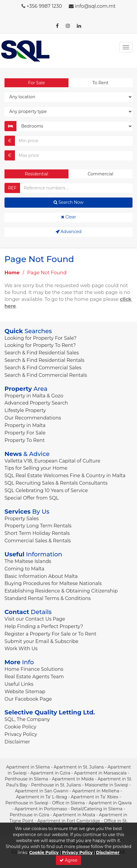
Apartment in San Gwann (42, 791)
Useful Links (19, 684)
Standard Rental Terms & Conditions (48, 598)
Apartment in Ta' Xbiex (95, 797)
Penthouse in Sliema (26, 779)
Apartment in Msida (73, 779)
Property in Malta (25, 425)
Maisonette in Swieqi (106, 785)
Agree (68, 860)
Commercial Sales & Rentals (38, 541)
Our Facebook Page (28, 699)
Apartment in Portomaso (41, 809)
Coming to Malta (24, 569)
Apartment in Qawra (110, 803)
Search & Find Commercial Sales (43, 368)
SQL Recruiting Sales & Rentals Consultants (56, 483)
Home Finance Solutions (34, 669)
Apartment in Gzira (50, 773)
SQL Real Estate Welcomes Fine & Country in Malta (65, 476)
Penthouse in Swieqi (27, 803)
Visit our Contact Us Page (35, 619)
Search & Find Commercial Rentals (46, 375)
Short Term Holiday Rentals (37, 533)
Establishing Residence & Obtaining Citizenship (61, 591)
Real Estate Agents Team (34, 677)
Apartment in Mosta (74, 815)
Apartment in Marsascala (101, 773)
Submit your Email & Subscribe (41, 641)
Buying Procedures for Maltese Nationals (53, 583)
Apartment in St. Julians (79, 767)
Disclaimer (17, 742)
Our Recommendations (33, 418)
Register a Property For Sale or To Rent (50, 634)
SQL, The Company (27, 719)
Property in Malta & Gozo (34, 396)
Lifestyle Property (25, 410)
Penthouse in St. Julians (56, 785)
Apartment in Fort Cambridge (69, 821)
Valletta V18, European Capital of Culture (52, 461)
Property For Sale (25, 433)
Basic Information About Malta (41, 576)
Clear (68, 217)
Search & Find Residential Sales (42, 353)
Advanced (69, 232)
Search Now (68, 202)
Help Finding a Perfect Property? (44, 626)
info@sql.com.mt (95, 6)
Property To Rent (25, 440)
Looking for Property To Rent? (40, 345)
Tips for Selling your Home (36, 468)
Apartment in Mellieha (96, 791)
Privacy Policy (21, 734)
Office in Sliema (68, 803)
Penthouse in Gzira (30, 815)
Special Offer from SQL (32, 498)
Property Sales (22, 519)
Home (12, 273)
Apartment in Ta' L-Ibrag (41, 797)
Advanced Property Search (36, 403)
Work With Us (21, 649)
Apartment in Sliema (28, 767)
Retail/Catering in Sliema (97, 809)
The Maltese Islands (28, 561)
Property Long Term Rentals (38, 526)
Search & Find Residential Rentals (44, 360)
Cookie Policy (20, 727)
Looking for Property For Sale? (41, 338)
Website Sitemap (25, 692)
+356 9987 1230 (44, 6)
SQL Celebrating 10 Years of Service (46, 490)
